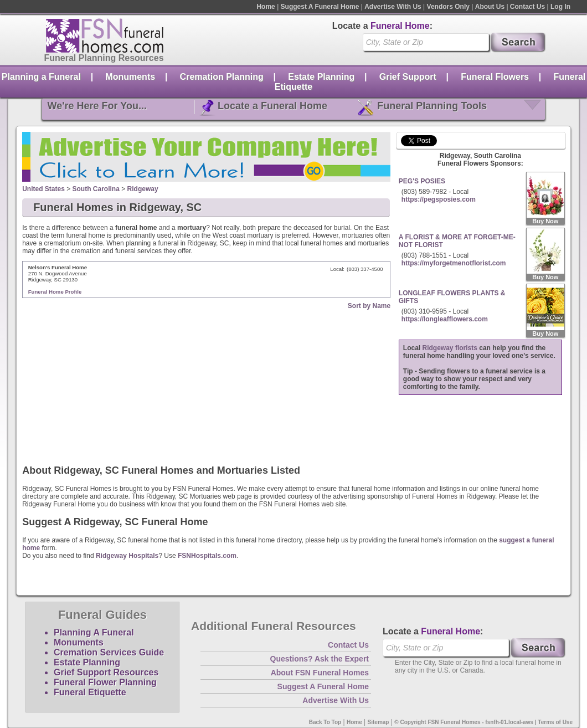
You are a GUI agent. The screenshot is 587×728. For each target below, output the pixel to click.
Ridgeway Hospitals (127, 556)
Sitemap (379, 722)
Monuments (130, 77)
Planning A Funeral (94, 632)
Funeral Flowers (495, 77)
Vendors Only (448, 7)
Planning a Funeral (41, 77)
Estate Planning (321, 77)
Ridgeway (143, 189)
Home (266, 7)
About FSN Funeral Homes (320, 673)
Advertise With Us (393, 7)
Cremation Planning (222, 77)
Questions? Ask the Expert (320, 659)
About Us (490, 7)
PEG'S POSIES (422, 181)
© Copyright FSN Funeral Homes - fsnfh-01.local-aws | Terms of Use (483, 722)
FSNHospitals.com (207, 556)
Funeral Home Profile (55, 292)
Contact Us (527, 7)
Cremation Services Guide (109, 652)
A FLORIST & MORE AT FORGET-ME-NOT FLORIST (457, 241)
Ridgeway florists (450, 348)
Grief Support (408, 77)
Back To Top (325, 722)
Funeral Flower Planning (105, 682)
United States (43, 189)
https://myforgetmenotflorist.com (454, 263)
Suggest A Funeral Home (320, 7)
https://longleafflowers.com (445, 319)
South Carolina (96, 189)
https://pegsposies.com (439, 199)
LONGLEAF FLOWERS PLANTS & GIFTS (452, 297)
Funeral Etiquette (90, 692)
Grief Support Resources (106, 672)
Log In (560, 7)
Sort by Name (369, 306)
